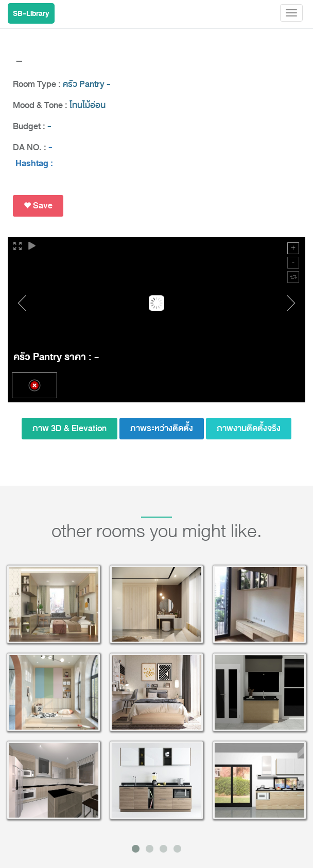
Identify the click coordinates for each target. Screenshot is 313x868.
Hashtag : (34, 164)
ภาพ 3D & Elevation (69, 428)
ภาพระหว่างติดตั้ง (162, 428)
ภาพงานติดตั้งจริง (249, 428)
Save (38, 206)
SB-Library (31, 13)
